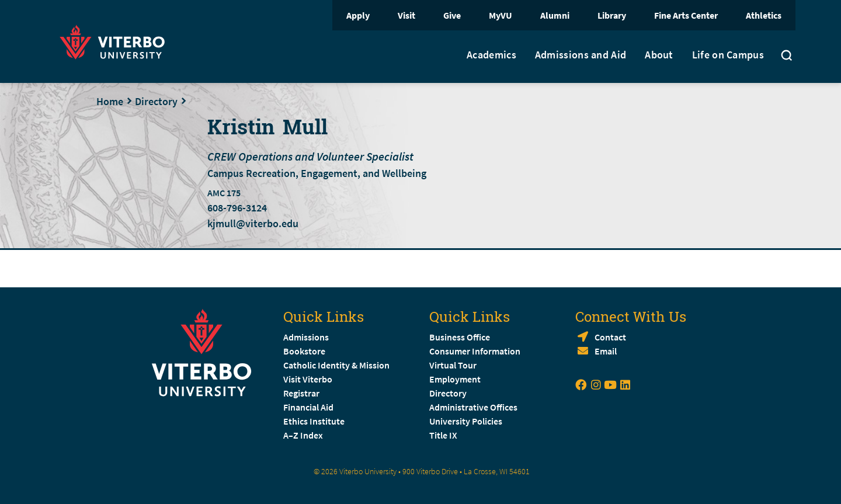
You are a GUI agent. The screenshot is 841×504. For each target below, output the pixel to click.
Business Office (460, 337)
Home (110, 101)
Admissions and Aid (581, 55)
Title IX (443, 435)
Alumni (555, 15)
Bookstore (304, 351)
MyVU (501, 15)
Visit (406, 15)
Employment (455, 379)
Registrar (301, 393)
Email (606, 351)
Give (452, 15)
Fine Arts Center (686, 15)
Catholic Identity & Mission (336, 365)
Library (612, 15)
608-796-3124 (237, 208)
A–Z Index (303, 435)
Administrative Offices (473, 407)
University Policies (466, 421)
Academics (491, 55)
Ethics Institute (314, 421)
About (659, 55)
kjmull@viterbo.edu (253, 223)
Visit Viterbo (308, 379)
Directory (156, 101)
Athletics (764, 15)
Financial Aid (308, 407)
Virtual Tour (453, 365)
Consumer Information (475, 351)
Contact (610, 337)
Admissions (306, 337)
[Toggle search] (787, 57)
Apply (358, 15)
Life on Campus (728, 55)
